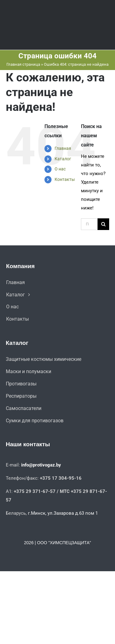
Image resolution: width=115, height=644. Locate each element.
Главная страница (23, 64)
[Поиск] (103, 224)
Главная (63, 148)
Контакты (65, 179)
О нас (60, 169)
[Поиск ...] (89, 224)
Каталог (63, 159)
